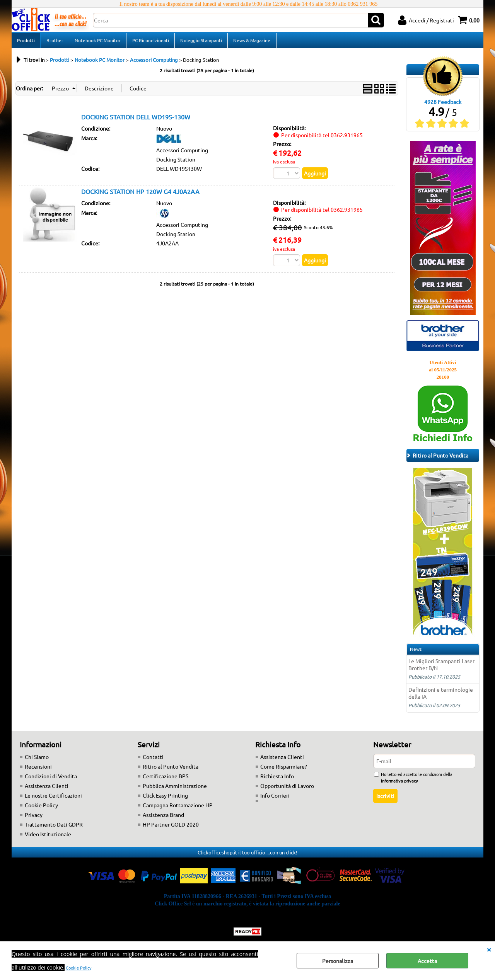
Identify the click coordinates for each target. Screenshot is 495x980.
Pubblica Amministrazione (175, 788)
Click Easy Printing (165, 798)
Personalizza (338, 961)
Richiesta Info (277, 778)
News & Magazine (251, 41)
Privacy (34, 817)
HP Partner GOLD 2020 (171, 827)
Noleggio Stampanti (200, 41)
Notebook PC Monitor (97, 41)
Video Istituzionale (48, 836)
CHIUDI (489, 949)
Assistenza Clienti (47, 788)
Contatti (153, 759)
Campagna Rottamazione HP (178, 807)
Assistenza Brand (163, 817)
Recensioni (38, 769)
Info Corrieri (275, 798)
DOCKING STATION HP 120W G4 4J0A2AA (140, 194)
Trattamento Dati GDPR (54, 827)
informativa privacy (399, 783)
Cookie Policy (79, 968)
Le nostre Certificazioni (53, 798)
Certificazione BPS (166, 778)
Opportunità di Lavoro (287, 788)
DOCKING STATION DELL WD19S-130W (136, 119)
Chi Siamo (37, 759)
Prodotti (26, 41)
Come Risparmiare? (284, 769)
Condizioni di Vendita (51, 778)
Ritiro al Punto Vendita (171, 769)
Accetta (427, 961)
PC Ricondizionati (150, 41)
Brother (55, 41)
